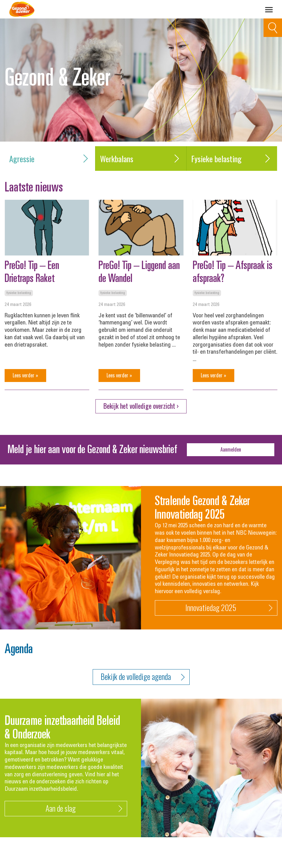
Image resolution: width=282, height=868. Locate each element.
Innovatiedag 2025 (229, 608)
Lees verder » (25, 375)
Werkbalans (141, 159)
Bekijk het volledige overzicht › (141, 406)
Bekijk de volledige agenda (143, 677)
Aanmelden (231, 449)
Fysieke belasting (232, 159)
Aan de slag (84, 809)
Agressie (50, 159)
